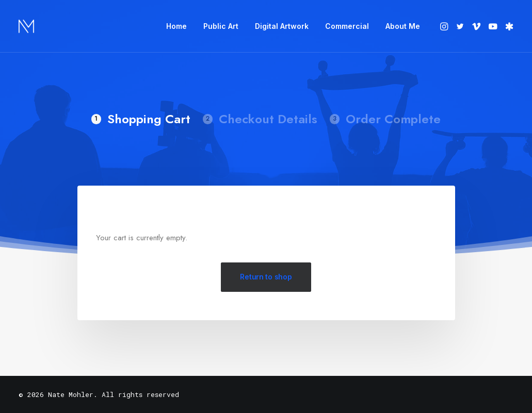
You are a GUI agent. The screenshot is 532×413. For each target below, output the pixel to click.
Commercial (347, 26)
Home (176, 26)
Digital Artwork (282, 26)
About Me (403, 26)
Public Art (221, 26)
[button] (445, 26)
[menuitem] (176, 26)
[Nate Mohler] (26, 26)
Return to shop (266, 277)
